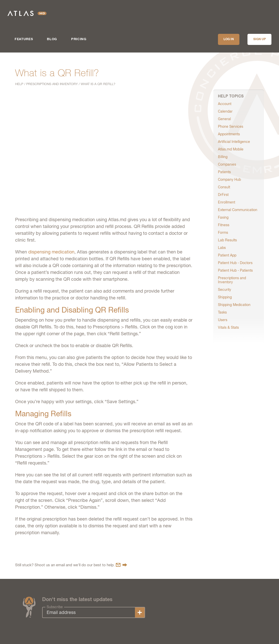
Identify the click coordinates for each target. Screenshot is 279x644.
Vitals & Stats (228, 327)
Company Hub (229, 179)
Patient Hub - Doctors (235, 263)
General (224, 119)
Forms (223, 233)
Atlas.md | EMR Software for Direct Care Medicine (27, 13)
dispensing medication (51, 252)
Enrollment (227, 202)
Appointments (229, 134)
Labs (222, 248)
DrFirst (223, 195)
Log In (229, 39)
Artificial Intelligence (234, 142)
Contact (121, 565)
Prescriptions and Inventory (52, 84)
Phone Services (231, 126)
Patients (224, 172)
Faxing (223, 217)
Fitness (224, 225)
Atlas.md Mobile (231, 149)
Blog (52, 39)
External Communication (238, 210)
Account (225, 104)
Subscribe (55, 607)
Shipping (225, 297)
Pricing (79, 39)
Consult (224, 187)
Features (24, 39)
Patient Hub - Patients (235, 270)
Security (225, 290)
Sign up (260, 39)
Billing (223, 157)
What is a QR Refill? (98, 84)
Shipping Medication (234, 305)
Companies (227, 164)
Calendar (225, 111)
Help (19, 84)
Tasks (222, 312)
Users (223, 320)
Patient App (227, 255)
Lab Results (227, 240)
